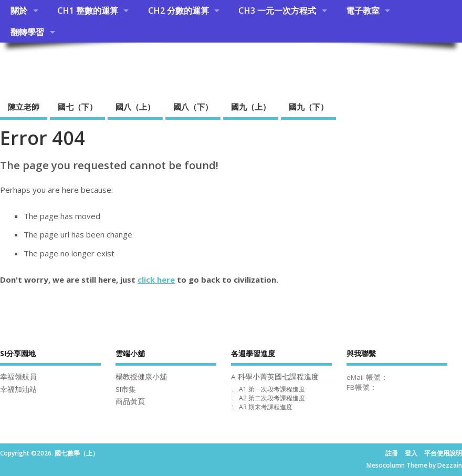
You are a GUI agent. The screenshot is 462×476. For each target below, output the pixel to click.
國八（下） (193, 107)
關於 (19, 11)
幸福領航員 (18, 377)
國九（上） (251, 107)
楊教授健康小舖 (141, 377)
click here (156, 280)
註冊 (392, 453)
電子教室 (363, 11)
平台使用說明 (443, 453)
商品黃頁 (130, 401)
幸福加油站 (18, 389)
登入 (411, 453)
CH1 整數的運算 (88, 11)
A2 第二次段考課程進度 (272, 398)
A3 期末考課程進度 (266, 407)
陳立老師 (24, 107)
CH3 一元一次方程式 (277, 11)
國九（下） (308, 107)
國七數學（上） (62, 66)
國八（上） (135, 107)
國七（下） (77, 107)
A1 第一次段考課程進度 (272, 389)
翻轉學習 (27, 32)
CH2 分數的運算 (178, 11)
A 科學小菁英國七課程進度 (275, 377)
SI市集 (126, 389)
